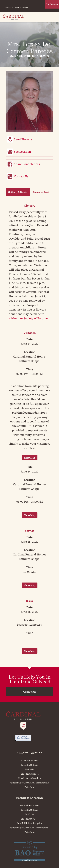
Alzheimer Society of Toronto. (29, 318)
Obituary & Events (18, 192)
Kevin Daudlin (33, 778)
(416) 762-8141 (32, 774)
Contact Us (21, 176)
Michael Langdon (33, 823)
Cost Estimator (52, 4)
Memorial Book (41, 192)
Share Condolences (27, 164)
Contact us (8, 7)
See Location (22, 152)
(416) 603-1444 (22, 7)
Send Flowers (23, 139)
